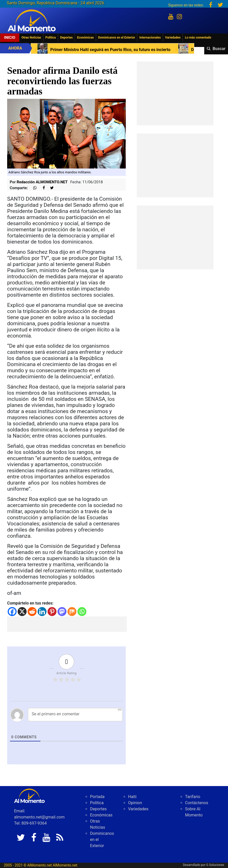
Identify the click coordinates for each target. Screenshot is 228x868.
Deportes (66, 38)
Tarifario (193, 797)
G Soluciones (215, 865)
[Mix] (72, 612)
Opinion (135, 803)
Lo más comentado (198, 38)
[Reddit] (32, 612)
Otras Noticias (31, 38)
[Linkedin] (42, 612)
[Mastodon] (62, 612)
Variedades (173, 38)
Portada (97, 797)
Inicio (10, 38)
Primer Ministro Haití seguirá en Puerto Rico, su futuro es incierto (124, 50)
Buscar (219, 49)
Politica (51, 38)
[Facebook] (12, 612)
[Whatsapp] (82, 612)
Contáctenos (197, 803)
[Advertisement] (67, 624)
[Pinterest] (52, 612)
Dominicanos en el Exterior (117, 38)
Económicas (85, 38)
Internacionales (150, 38)
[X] (22, 612)
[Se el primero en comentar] (75, 715)
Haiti (132, 797)
